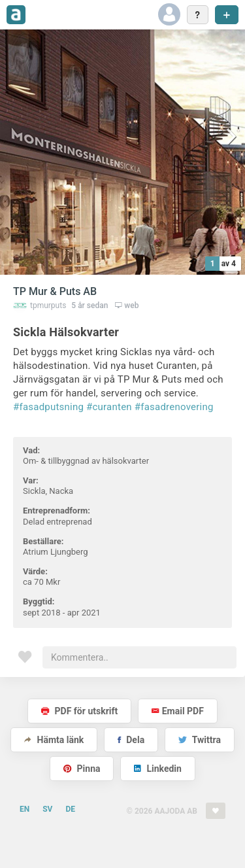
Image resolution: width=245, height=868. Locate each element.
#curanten (109, 407)
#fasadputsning (48, 407)
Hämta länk (54, 740)
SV (47, 809)
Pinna (82, 769)
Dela (131, 740)
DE (70, 809)
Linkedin (158, 769)
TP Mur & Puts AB (55, 291)
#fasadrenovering (174, 407)
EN (24, 809)
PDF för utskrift (79, 711)
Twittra (200, 740)
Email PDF (178, 711)
